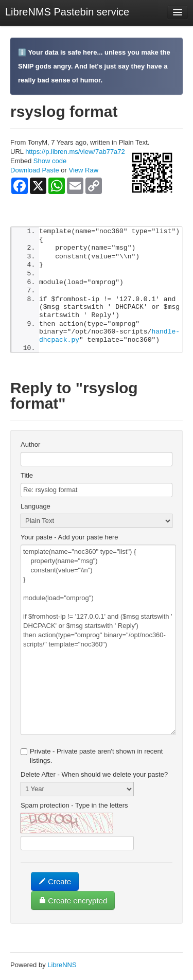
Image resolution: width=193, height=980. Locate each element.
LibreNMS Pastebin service (67, 12)
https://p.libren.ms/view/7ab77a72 (75, 152)
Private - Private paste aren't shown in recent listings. (92, 761)
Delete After (94, 780)
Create (55, 887)
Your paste (69, 542)
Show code (50, 161)
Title (27, 480)
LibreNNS (62, 970)
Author (30, 450)
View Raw (83, 170)
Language (36, 511)
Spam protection (74, 810)
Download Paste (35, 170)
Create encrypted (73, 906)
